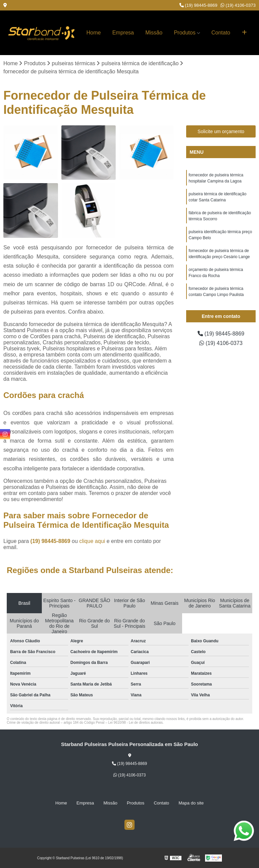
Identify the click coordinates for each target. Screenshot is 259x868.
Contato (221, 33)
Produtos (185, 33)
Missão (154, 33)
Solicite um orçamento (221, 131)
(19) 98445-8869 (198, 5)
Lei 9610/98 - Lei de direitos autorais (136, 723)
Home (94, 33)
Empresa (123, 33)
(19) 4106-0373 (238, 5)
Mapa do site (191, 803)
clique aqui (92, 541)
